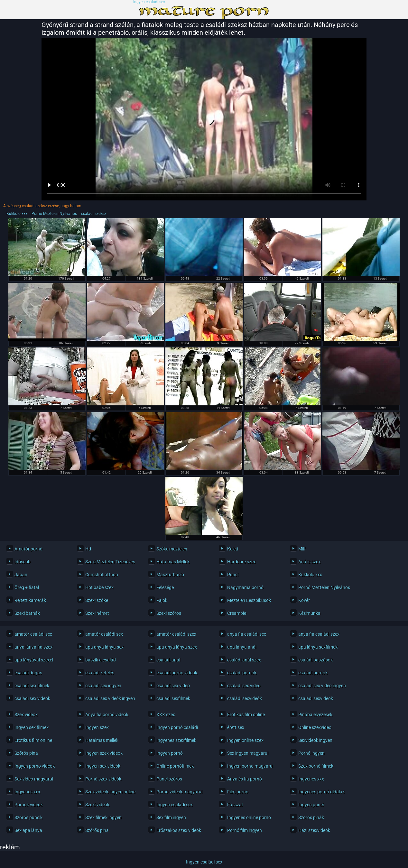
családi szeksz (94, 214)
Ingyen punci (311, 805)
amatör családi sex (33, 634)
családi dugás (28, 673)
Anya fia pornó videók (107, 715)
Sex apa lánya (28, 830)
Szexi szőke (97, 600)
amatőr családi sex (104, 634)
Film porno (238, 792)
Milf (302, 549)
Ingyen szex (97, 727)
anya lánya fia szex (33, 647)
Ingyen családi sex (149, 2)
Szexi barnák (27, 613)
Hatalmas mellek (102, 740)
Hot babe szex (99, 587)
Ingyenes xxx (311, 779)
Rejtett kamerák (30, 600)
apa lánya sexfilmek (318, 647)
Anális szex (309, 562)
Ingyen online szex (245, 740)
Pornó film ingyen (245, 830)
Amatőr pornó (28, 549)
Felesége (165, 587)
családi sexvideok (316, 698)
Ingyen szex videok (104, 753)
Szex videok (26, 715)
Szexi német (97, 613)
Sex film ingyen (171, 817)
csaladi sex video (173, 686)
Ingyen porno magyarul (250, 766)
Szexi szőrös (169, 613)
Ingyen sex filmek (32, 727)
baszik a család (101, 660)
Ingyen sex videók (103, 766)
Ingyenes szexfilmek (176, 740)
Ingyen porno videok (35, 766)
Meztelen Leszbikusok (249, 600)
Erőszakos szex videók (179, 830)
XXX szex (166, 715)
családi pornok (313, 673)
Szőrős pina (97, 830)
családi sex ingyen (103, 686)
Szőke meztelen (172, 549)
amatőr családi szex (176, 634)
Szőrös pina (26, 753)
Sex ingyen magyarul (248, 753)
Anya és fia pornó (245, 779)
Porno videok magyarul (179, 792)
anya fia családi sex (247, 634)
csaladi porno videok (177, 673)
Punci (233, 575)
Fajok (162, 600)
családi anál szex (244, 660)
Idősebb (23, 562)
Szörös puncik (28, 817)
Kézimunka (309, 613)
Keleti (233, 549)
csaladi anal (168, 660)
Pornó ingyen (311, 753)
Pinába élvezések (315, 715)
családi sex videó (244, 686)
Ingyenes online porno (249, 817)
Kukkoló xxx (17, 214)
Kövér (304, 600)
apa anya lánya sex (104, 647)
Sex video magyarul (34, 779)
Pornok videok (29, 805)
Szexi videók (97, 805)
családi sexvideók (245, 698)
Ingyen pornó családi (177, 727)
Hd (88, 549)
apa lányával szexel (34, 660)
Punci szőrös (169, 779)
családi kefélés (100, 673)
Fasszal (235, 805)
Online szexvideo (315, 727)
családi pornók (242, 673)
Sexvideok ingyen (315, 740)
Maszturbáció (170, 575)
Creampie (237, 613)
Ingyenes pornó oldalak (321, 792)
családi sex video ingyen (322, 686)
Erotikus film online (246, 715)
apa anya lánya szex (177, 647)
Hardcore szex (241, 562)
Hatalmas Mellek (173, 562)
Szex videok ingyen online (110, 792)
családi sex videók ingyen (110, 698)
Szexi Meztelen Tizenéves (110, 562)
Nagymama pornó (245, 587)
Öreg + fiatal (27, 587)
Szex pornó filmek (316, 766)
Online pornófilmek (175, 766)
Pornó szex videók (103, 779)
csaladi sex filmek (32, 686)
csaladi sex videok (32, 698)
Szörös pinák (311, 817)
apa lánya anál (242, 647)
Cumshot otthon (102, 575)
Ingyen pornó (170, 753)
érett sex (236, 727)
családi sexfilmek (173, 698)
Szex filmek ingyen (103, 817)
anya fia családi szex (319, 634)
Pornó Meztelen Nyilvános (54, 214)
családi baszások (315, 660)
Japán (21, 575)
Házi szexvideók (314, 830)
